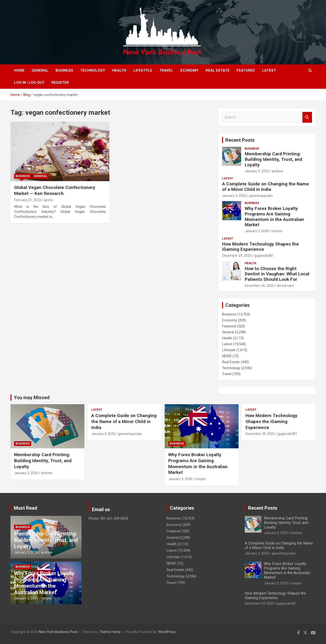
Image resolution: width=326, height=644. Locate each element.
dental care (285, 286)
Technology (93, 70)
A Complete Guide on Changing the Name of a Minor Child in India (265, 187)
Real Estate (218, 70)
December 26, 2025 (259, 286)
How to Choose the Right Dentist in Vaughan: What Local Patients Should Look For (277, 274)
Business (64, 70)
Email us (101, 509)
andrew (277, 171)
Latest (269, 70)
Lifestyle (143, 70)
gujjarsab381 (264, 256)
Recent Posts (240, 140)
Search (307, 117)
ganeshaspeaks (261, 196)
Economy (189, 70)
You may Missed (32, 398)
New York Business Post (58, 632)
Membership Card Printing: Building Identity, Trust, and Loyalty (273, 159)
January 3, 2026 (257, 171)
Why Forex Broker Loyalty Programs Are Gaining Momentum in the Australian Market (274, 217)
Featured (246, 70)
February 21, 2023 (28, 200)
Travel (166, 70)
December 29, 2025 (237, 256)
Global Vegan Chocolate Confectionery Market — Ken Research (55, 190)
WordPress (167, 632)
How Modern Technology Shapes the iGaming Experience (260, 247)
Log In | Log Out (29, 83)
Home (19, 70)
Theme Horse (110, 632)
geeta (48, 200)
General (40, 70)
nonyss (277, 231)
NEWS (227, 356)
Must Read (25, 508)
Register (60, 83)
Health (119, 70)
